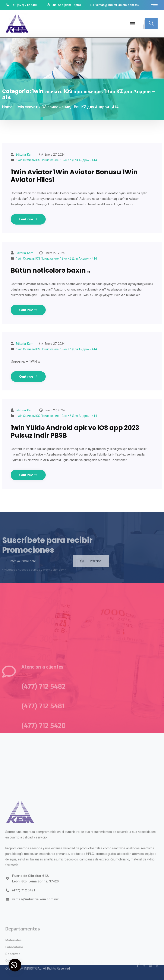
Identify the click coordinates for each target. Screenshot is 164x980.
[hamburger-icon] (133, 24)
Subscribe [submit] (91, 567)
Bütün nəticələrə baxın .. (51, 270)
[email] (37, 567)
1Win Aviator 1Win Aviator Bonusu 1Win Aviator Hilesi (74, 176)
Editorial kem (24, 155)
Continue (28, 219)
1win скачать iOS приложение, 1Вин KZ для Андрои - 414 (56, 160)
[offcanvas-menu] (154, 5)
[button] (15, 965)
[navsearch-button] (151, 23)
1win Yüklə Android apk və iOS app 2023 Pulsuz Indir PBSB (75, 432)
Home (7, 107)
